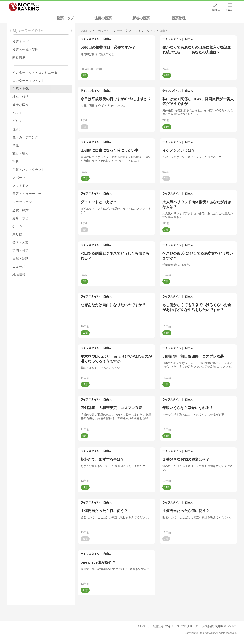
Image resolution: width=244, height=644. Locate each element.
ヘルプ (233, 626)
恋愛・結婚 (21, 210)
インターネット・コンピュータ (35, 73)
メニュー (230, 10)
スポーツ (19, 178)
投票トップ (65, 18)
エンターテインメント (29, 81)
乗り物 (17, 234)
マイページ (172, 626)
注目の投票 (103, 18)
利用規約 (221, 626)
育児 (16, 145)
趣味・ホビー (22, 218)
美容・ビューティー (27, 194)
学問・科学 (21, 250)
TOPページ (143, 626)
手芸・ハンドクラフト (29, 170)
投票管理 (179, 18)
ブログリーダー (191, 626)
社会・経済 (21, 97)
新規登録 (158, 626)
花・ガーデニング (25, 137)
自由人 (107, 39)
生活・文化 (21, 89)
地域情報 (19, 275)
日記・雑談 (21, 259)
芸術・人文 (21, 242)
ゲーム (17, 226)
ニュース (19, 267)
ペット (17, 113)
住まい (17, 129)
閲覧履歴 (19, 58)
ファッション (22, 202)
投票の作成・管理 (25, 50)
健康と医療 (21, 105)
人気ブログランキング (24, 7)
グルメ (17, 121)
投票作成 (215, 10)
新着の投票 (141, 18)
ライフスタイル (90, 39)
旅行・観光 (21, 153)
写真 (16, 161)
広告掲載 (208, 626)
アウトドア (21, 186)
